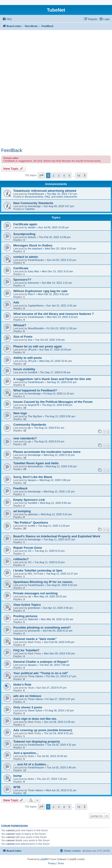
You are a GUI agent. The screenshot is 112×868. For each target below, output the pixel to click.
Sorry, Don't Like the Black (33, 477)
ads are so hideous (27, 696)
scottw (31, 526)
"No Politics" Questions (31, 523)
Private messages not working (35, 593)
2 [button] (53, 175)
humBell (32, 372)
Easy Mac (33, 271)
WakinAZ (33, 619)
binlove (32, 237)
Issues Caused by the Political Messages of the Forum (53, 402)
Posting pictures (25, 616)
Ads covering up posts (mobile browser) (43, 730)
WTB (17, 787)
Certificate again (25, 224)
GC (30, 551)
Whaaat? (20, 325)
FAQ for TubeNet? (26, 650)
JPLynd (32, 350)
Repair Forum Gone (28, 548)
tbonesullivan (35, 466)
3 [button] (59, 175)
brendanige (34, 206)
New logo (20, 413)
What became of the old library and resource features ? (54, 314)
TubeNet (30, 209)
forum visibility (24, 369)
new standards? (25, 438)
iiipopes (32, 480)
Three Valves (35, 676)
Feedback (20, 488)
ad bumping (22, 511)
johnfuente (34, 631)
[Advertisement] (56, 90)
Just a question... (26, 753)
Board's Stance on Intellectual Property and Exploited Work (57, 536)
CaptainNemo (36, 306)
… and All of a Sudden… (31, 764)
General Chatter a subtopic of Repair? (41, 662)
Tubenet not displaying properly (37, 742)
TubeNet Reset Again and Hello (36, 463)
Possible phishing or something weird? (42, 627)
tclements (33, 283)
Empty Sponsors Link (29, 500)
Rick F (31, 294)
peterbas (33, 514)
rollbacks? (21, 559)
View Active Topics (27, 605)
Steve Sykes (35, 710)
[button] (41, 175)
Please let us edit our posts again (38, 346)
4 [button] (64, 175)
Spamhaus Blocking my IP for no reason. (43, 582)
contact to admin (26, 257)
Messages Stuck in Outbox (33, 245)
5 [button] (69, 175)
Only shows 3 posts (28, 707)
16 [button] (79, 175)
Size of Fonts (23, 337)
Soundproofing (24, 234)
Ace (30, 340)
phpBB (44, 859)
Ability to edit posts (28, 358)
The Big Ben (35, 416)
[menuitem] (7, 19)
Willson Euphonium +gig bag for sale (40, 291)
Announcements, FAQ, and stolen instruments (51, 197)
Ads (16, 302)
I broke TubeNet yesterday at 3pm (38, 570)
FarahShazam (36, 194)
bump (17, 776)
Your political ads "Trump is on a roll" (41, 673)
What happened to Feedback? (35, 390)
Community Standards (30, 425)
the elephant (35, 249)
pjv (29, 428)
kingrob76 (33, 405)
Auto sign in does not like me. (35, 719)
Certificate (21, 268)
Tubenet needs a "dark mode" (35, 639)
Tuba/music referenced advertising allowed (45, 191)
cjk (29, 596)
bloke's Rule (22, 685)
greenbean (34, 608)
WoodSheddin (36, 328)
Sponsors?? (22, 280)
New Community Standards (33, 203)
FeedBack (12, 150)
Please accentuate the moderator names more (47, 452)
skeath (31, 227)
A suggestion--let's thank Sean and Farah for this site (52, 379)
